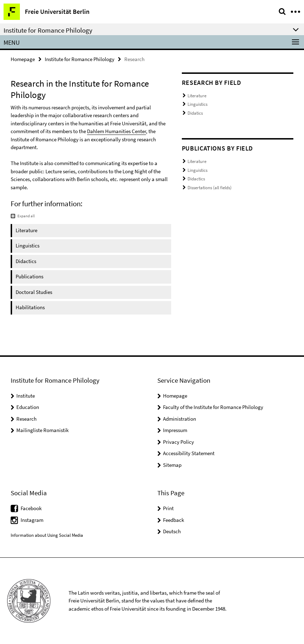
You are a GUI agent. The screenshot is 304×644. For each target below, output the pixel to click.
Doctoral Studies (34, 292)
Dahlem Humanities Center (116, 131)
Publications (29, 276)
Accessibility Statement (189, 453)
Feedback (173, 520)
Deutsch (172, 531)
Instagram (32, 520)
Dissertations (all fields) (210, 188)
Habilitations (30, 307)
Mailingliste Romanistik (42, 430)
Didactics (26, 261)
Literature (26, 230)
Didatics (195, 113)
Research (26, 419)
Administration (180, 419)
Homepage (23, 59)
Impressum (175, 430)
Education (28, 407)
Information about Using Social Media (47, 535)
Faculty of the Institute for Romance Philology (213, 407)
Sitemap (172, 465)
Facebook (31, 508)
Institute (26, 396)
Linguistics (28, 245)
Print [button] (168, 508)
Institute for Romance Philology (80, 59)
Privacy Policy (178, 442)
